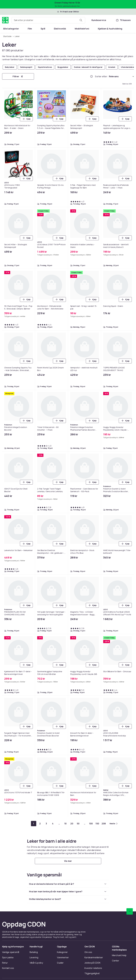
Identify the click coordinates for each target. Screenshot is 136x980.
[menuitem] (11, 29)
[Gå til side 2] (40, 824)
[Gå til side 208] (104, 824)
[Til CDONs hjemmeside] (5, 20)
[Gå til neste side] (113, 824)
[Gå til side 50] (78, 824)
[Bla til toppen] (130, 911)
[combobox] (48, 20)
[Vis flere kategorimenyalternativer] (133, 29)
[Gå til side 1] (34, 824)
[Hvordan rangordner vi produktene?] (92, 76)
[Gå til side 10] (65, 824)
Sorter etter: (101, 76)
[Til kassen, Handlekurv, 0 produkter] (123, 20)
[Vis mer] (68, 861)
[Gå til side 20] (72, 824)
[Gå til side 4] (53, 824)
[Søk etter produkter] (81, 20)
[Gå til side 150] (97, 824)
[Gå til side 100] (91, 824)
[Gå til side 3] (46, 824)
